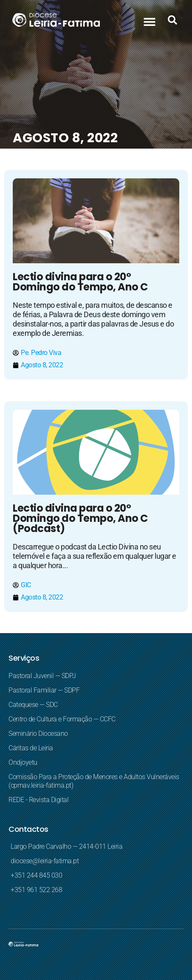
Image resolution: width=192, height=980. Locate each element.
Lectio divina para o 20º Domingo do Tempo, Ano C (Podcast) (80, 518)
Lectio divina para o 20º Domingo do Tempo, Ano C (80, 282)
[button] (149, 21)
